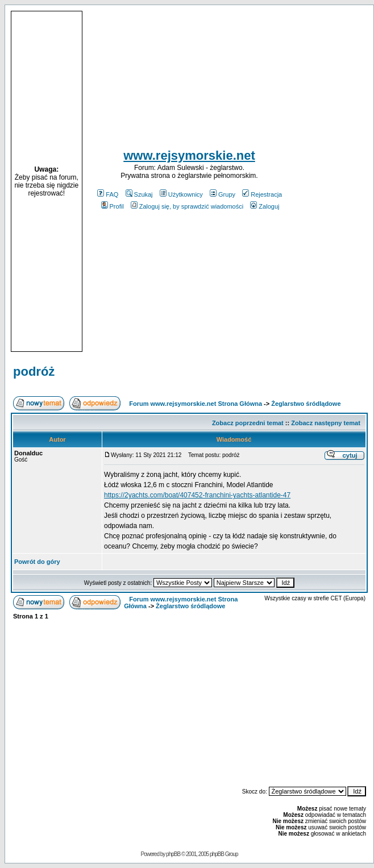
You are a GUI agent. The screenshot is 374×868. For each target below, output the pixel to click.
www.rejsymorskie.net (189, 155)
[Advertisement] (332, 181)
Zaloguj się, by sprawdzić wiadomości (187, 206)
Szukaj (139, 194)
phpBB (173, 854)
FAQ (108, 194)
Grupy (223, 194)
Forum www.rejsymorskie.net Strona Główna (196, 404)
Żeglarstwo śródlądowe (306, 404)
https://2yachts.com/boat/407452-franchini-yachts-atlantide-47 (197, 495)
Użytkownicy (181, 194)
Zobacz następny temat (326, 423)
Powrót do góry (37, 562)
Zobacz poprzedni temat (248, 423)
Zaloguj (265, 206)
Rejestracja (262, 194)
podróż (34, 371)
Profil (113, 206)
